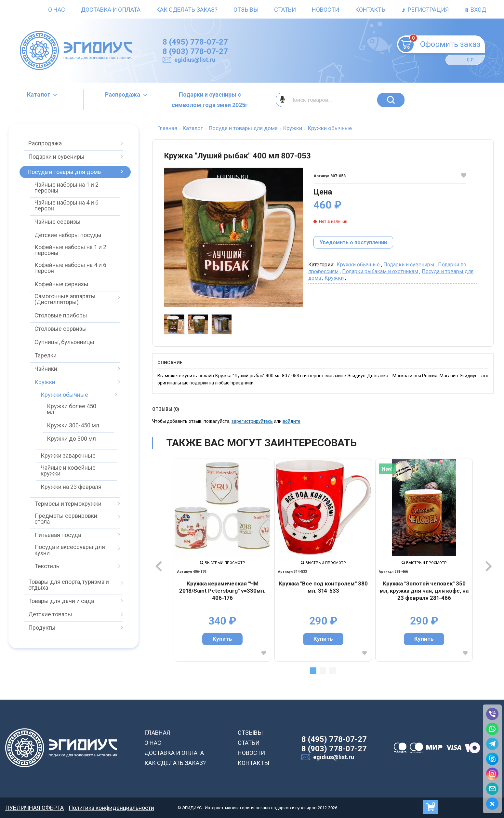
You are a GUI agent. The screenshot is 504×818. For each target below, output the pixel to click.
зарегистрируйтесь (252, 421)
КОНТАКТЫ (253, 763)
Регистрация (425, 10)
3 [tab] (333, 671)
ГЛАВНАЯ (157, 733)
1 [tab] (313, 671)
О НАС (153, 743)
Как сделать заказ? (187, 10)
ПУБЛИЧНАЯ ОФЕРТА (34, 808)
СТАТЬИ (249, 743)
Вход (475, 10)
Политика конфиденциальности (111, 808)
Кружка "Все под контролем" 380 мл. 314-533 (323, 587)
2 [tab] (323, 671)
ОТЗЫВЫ (250, 733)
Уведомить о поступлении (353, 242)
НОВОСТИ (251, 753)
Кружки (334, 278)
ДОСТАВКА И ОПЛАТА (174, 753)
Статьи (285, 10)
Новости (325, 10)
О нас (57, 10)
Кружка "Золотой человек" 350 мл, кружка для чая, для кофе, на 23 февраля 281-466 (424, 590)
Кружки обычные (358, 265)
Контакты (371, 10)
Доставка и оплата (111, 10)
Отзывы (246, 10)
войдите (292, 421)
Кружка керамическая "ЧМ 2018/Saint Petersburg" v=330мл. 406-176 (222, 590)
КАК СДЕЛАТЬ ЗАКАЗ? (175, 763)
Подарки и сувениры (409, 265)
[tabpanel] (222, 560)
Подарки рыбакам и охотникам (380, 271)
